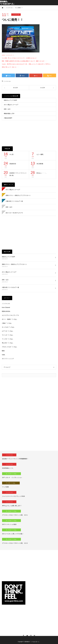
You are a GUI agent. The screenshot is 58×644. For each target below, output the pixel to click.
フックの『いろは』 (8, 339)
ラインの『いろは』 (8, 335)
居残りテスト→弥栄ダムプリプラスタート (18, 195)
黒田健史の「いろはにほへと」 (32, 642)
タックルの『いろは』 (8, 327)
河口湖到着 (40, 164)
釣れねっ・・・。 (42, 173)
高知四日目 (13, 164)
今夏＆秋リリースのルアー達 (14, 201)
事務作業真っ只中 (9, 114)
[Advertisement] (29, 131)
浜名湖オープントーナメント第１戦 (18, 174)
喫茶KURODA (6, 311)
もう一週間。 (41, 154)
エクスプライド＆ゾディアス (10, 315)
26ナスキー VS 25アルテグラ (14, 213)
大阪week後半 (8, 118)
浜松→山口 (7, 109)
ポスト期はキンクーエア (11, 105)
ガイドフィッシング (8, 359)
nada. (4, 355)
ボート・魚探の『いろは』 (10, 319)
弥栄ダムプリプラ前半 (10, 100)
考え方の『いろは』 (8, 343)
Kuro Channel (6, 307)
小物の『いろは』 (7, 323)
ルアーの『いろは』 (8, 331)
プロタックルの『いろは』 (10, 347)
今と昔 (11, 154)
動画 (3, 351)
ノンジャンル (16, 15)
